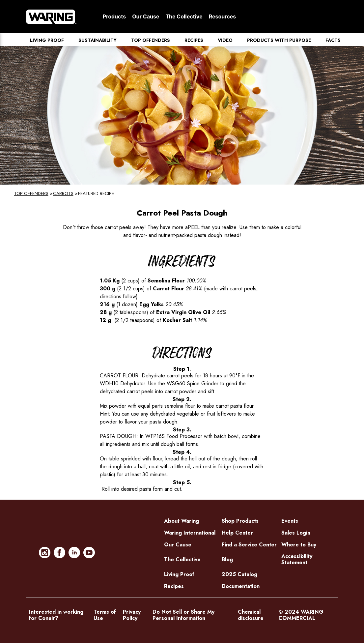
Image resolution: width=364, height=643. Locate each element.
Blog (227, 559)
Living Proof (47, 40)
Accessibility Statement (297, 559)
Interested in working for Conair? (56, 615)
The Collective (184, 16)
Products (114, 16)
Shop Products (240, 521)
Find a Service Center (249, 545)
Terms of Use (105, 615)
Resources (223, 16)
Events (290, 521)
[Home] (51, 16)
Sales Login (296, 533)
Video (225, 40)
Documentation (241, 586)
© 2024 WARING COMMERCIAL (301, 615)
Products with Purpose (279, 40)
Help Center (237, 533)
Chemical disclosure (251, 615)
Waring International (190, 533)
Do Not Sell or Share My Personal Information (183, 615)
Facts (333, 40)
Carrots (63, 193)
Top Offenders (151, 40)
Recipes (194, 40)
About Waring (182, 521)
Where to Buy (299, 545)
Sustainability (98, 40)
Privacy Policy (132, 615)
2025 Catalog (239, 574)
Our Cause (146, 16)
